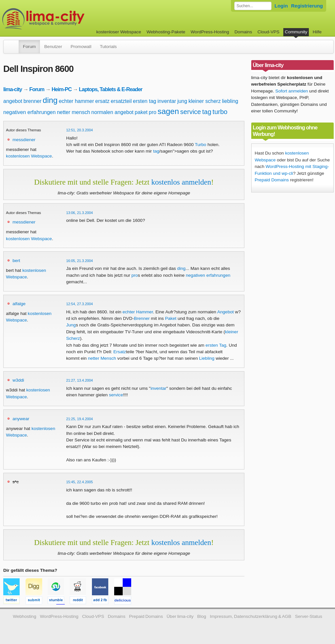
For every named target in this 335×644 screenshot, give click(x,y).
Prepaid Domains (272, 180)
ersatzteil (121, 101)
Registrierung (307, 6)
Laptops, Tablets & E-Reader (111, 89)
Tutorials (108, 47)
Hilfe (317, 32)
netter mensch (73, 112)
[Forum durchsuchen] (253, 6)
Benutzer (53, 47)
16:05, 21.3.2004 (79, 261)
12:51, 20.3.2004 (79, 130)
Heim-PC (62, 89)
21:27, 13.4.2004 (79, 380)
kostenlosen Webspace (29, 156)
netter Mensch (102, 358)
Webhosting (25, 616)
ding (50, 100)
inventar (167, 101)
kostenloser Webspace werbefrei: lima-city (68, 19)
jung (182, 101)
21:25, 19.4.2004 (79, 419)
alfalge (19, 304)
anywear (21, 419)
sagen (168, 111)
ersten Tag (216, 345)
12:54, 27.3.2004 (79, 304)
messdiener (24, 140)
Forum (29, 47)
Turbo (200, 145)
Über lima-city (180, 616)
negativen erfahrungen (29, 112)
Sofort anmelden (292, 91)
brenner (33, 101)
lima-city (13, 89)
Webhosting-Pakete (166, 32)
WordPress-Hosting (210, 32)
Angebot (226, 312)
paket (141, 112)
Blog (202, 616)
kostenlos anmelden (181, 182)
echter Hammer (138, 312)
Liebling (207, 358)
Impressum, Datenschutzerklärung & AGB (250, 616)
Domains (243, 32)
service (191, 112)
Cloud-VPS (268, 32)
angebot (13, 101)
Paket (171, 318)
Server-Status (309, 616)
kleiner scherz (205, 101)
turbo (220, 112)
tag (207, 112)
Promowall (81, 47)
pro (153, 112)
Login (281, 6)
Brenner (142, 318)
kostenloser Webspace (119, 32)
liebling (230, 101)
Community (296, 32)
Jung (71, 325)
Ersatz (120, 352)
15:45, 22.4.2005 (79, 482)
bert (16, 261)
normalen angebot (112, 112)
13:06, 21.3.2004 (79, 213)
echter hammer (77, 101)
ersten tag (144, 101)
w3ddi (18, 380)
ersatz (102, 101)
